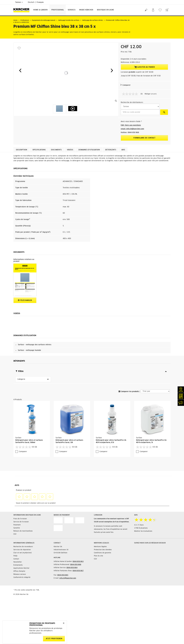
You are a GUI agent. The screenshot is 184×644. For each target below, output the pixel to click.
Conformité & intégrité (22, 577)
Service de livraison (21, 522)
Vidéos (70, 150)
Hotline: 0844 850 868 (130, 133)
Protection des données (103, 550)
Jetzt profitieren (54, 639)
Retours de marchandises (23, 531)
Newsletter (18, 562)
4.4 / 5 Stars (139, 525)
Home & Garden (40, 10)
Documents (56, 150)
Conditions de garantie (102, 553)
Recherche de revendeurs (23, 547)
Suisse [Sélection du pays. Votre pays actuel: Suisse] (19, 2)
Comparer (126, 85)
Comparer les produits (129, 392)
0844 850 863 (78, 562)
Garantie (17, 528)
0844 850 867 (78, 571)
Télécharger (25, 300)
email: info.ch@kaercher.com (132, 129)
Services (72, 10)
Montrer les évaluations (143, 531)
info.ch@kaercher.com (68, 578)
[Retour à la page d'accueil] (22, 10)
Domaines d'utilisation (89, 150)
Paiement (17, 525)
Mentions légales (100, 547)
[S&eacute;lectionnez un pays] (140, 107)
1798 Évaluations (141, 528)
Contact (16, 559)
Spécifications (39, 150)
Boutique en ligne (105, 10)
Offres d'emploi (19, 571)
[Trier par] (155, 391)
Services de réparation (22, 550)
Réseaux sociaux (20, 574)
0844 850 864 (72, 568)
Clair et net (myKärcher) (23, 553)
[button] (20, 70)
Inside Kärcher (86, 10)
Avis (123, 150)
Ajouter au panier (144, 67)
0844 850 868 (76, 565)
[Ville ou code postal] (140, 112)
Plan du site (98, 556)
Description (22, 150)
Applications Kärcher (21, 568)
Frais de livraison (20, 519)
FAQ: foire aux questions (131, 125)
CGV (15, 534)
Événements (18, 565)
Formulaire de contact (144, 138)
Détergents (111, 150)
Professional (58, 10)
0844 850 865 (63, 575)
